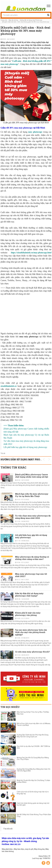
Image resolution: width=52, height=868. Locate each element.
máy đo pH (29, 849)
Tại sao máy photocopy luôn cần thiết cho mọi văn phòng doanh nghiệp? (31, 632)
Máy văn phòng (13, 20)
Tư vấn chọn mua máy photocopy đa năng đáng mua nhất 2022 (33, 517)
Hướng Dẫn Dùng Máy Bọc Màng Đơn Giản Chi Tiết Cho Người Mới (33, 770)
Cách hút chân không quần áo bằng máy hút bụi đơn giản (33, 804)
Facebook (8, 829)
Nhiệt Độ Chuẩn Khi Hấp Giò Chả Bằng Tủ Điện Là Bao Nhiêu (33, 781)
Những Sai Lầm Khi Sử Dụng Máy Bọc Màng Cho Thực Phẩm (33, 759)
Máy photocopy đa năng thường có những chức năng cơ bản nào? (32, 558)
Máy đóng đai (39, 849)
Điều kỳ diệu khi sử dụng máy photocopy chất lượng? (29, 595)
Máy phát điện (7, 849)
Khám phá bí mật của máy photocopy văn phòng (28, 614)
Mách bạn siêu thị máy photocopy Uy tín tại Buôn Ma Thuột (32, 495)
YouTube (48, 863)
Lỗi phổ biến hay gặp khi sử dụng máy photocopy (31, 536)
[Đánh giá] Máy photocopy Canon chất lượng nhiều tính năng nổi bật (32, 476)
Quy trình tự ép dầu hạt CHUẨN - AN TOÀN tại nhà (33, 747)
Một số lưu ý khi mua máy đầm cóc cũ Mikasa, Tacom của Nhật (34, 724)
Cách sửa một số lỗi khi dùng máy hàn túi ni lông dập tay (33, 793)
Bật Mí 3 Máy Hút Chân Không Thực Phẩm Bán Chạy (34, 815)
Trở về (3, 453)
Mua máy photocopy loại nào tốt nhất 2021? (31, 575)
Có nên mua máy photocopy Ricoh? (32, 652)
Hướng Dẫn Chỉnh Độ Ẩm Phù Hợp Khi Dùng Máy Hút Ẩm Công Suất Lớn (33, 736)
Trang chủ (4, 20)
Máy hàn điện (19, 849)
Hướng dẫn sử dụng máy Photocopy (31, 20)
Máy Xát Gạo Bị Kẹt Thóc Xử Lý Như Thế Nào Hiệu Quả (33, 713)
